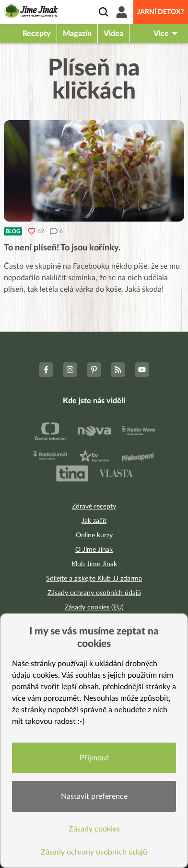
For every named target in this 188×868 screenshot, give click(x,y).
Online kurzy (94, 535)
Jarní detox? (161, 12)
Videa (113, 34)
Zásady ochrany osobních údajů (94, 593)
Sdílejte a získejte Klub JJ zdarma (94, 579)
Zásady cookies (94, 829)
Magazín (77, 34)
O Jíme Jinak (94, 550)
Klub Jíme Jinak (94, 564)
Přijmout (94, 758)
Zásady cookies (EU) (94, 608)
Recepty (37, 34)
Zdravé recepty (94, 507)
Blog (13, 231)
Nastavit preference (94, 796)
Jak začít (94, 521)
